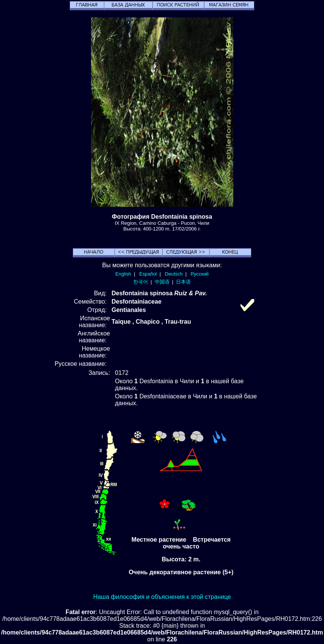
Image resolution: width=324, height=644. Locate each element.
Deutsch (174, 274)
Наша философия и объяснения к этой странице (162, 597)
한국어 (141, 282)
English (123, 274)
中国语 (162, 282)
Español (148, 274)
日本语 (183, 282)
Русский (200, 274)
